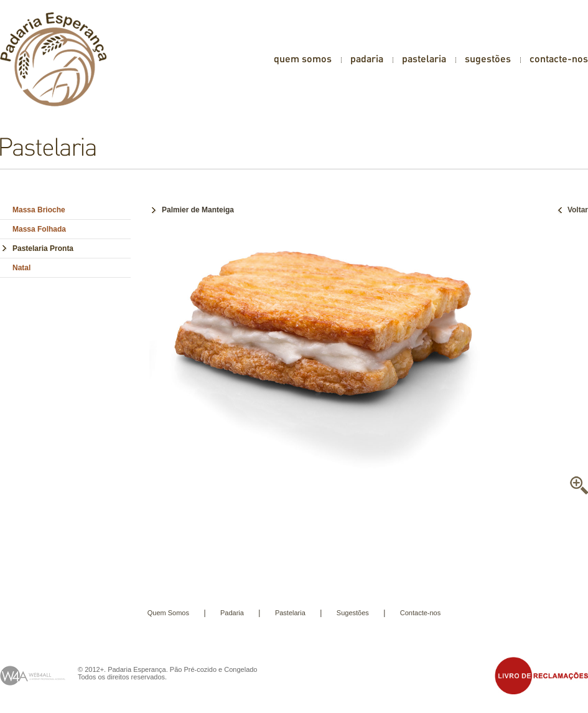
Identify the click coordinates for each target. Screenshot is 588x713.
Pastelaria (290, 613)
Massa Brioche (39, 210)
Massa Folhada (39, 229)
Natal (21, 268)
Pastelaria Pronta (43, 248)
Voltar (572, 210)
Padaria (232, 613)
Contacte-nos (420, 613)
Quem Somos (168, 613)
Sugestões (353, 613)
